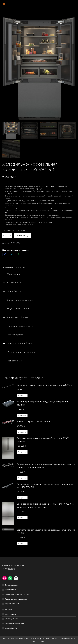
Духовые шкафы (11, 585)
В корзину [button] (22, 396)
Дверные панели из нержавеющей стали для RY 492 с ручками (44, 440)
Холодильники (11, 614)
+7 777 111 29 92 (9, 569)
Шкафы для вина (12, 619)
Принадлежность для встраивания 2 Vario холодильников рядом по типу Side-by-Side (46, 466)
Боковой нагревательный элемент (34, 422)
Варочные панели (12, 604)
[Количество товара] (7, 236)
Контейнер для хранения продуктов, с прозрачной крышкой (42, 403)
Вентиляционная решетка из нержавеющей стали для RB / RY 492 (46, 532)
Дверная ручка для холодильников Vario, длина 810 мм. (45, 385)
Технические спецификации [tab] (14, 268)
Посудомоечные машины (15, 624)
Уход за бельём (11, 628)
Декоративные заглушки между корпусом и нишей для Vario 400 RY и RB (45, 486)
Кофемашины (10, 590)
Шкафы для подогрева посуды (17, 594)
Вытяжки (8, 610)
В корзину (23, 236)
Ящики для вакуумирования (16, 599)
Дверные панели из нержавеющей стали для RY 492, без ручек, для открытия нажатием (45, 506)
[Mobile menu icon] (4, 4)
